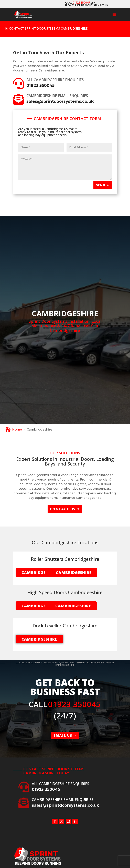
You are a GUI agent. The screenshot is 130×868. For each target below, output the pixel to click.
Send (100, 185)
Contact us (63, 509)
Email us (63, 735)
